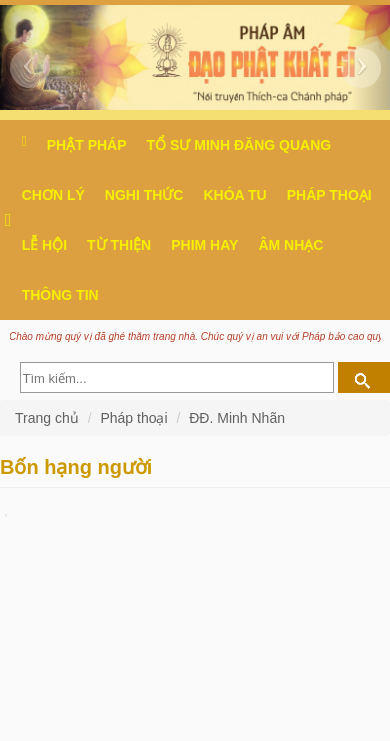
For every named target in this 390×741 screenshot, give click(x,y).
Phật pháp (87, 145)
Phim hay (204, 245)
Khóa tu (234, 195)
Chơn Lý (53, 195)
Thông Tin (60, 295)
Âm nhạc (290, 245)
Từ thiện (119, 245)
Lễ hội (44, 245)
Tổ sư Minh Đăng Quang (239, 145)
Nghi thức (144, 195)
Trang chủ (49, 418)
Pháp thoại (329, 195)
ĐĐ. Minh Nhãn (237, 418)
